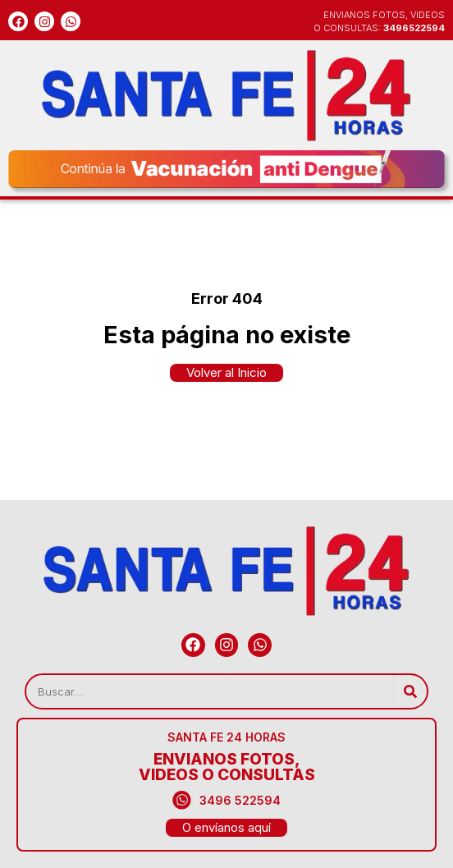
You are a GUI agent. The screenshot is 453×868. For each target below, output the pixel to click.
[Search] (410, 691)
